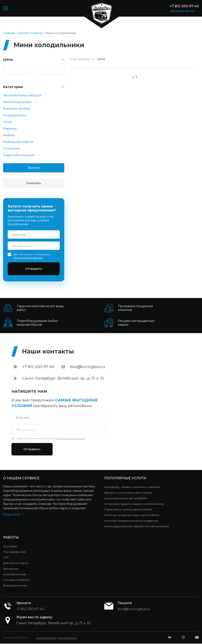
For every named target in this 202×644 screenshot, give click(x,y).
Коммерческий (15, 575)
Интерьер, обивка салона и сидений (132, 487)
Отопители (11, 148)
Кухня (7, 122)
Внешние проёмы (17, 109)
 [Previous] (133, 77)
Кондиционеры (15, 115)
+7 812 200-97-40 (184, 6)
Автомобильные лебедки (22, 95)
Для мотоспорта (16, 563)
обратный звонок (182, 11)
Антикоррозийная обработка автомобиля (136, 527)
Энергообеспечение (19, 155)
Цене (101, 59)
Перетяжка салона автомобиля (128, 510)
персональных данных (28, 258)
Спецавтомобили (16, 580)
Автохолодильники (17, 102)
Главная (9, 33)
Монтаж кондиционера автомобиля (132, 515)
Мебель (9, 135)
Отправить (34, 269)
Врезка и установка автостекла (128, 493)
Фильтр (34, 168)
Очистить (34, 183)
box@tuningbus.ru (88, 367)
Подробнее (12, 515)
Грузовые (10, 547)
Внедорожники (15, 586)
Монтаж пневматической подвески (131, 521)
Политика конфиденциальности (56, 638)
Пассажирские (14, 552)
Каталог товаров (30, 33)
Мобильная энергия (18, 142)
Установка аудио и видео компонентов (134, 504)
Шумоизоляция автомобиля (126, 499)
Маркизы (10, 129)
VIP (6, 558)
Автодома (11, 569)
